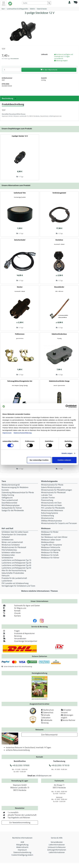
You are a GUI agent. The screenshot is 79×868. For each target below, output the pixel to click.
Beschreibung (9, 98)
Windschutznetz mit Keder (52, 505)
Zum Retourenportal (49, 735)
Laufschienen (7, 581)
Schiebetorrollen (8, 555)
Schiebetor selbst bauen (11, 552)
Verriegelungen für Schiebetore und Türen (18, 586)
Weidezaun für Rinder (50, 532)
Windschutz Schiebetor (11, 545)
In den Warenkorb (49, 70)
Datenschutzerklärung (23, 433)
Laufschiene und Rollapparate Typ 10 (16, 560)
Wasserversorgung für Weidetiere (15, 487)
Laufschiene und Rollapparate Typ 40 (16, 565)
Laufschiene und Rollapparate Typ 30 (16, 563)
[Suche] (35, 3)
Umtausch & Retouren (57, 847)
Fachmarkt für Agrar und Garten (21, 606)
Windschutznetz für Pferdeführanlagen (57, 490)
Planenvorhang (47, 500)
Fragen (11, 631)
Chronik (11, 613)
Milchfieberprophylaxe (11, 505)
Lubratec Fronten (48, 498)
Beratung (12, 636)
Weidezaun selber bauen (51, 540)
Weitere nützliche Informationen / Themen (39, 591)
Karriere (11, 616)
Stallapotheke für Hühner (12, 508)
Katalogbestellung (40, 673)
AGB (22, 842)
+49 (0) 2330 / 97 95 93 (59, 765)
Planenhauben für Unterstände (14, 534)
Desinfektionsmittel (9, 503)
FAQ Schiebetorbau (9, 550)
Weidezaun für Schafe (50, 555)
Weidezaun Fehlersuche (51, 547)
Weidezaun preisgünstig (51, 550)
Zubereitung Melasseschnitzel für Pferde (18, 492)
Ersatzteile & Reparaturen (18, 633)
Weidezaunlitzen (48, 542)
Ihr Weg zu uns (14, 608)
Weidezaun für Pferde (50, 552)
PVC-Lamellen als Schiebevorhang (15, 583)
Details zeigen (67, 453)
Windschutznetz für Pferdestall (53, 492)
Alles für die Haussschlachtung (14, 570)
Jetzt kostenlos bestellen (39, 699)
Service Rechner (69, 720)
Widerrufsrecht (22, 847)
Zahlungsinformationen (57, 850)
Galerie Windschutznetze (51, 487)
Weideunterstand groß (11, 485)
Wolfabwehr (46, 534)
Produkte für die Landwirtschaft (14, 578)
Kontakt (11, 611)
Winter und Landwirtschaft (12, 542)
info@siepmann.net (44, 776)
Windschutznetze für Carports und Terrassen (59, 523)
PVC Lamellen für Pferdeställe (53, 508)
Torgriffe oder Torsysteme (51, 545)
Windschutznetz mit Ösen (51, 503)
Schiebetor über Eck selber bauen (15, 532)
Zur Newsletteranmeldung (20, 823)
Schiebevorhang (47, 516)
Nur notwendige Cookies (39, 460)
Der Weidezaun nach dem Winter (54, 537)
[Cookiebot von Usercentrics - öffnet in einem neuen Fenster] (67, 406)
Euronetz (5, 490)
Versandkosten (15, 59)
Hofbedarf (6, 537)
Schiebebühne (7, 558)
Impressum (7, 433)
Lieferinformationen (57, 845)
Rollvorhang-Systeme (50, 513)
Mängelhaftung (22, 845)
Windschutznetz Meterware (52, 510)
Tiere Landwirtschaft (10, 500)
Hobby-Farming (8, 495)
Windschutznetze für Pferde (52, 485)
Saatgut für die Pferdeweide (13, 510)
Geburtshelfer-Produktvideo (13, 573)
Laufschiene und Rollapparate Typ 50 (16, 568)
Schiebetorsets (7, 540)
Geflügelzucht (7, 498)
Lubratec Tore (47, 495)
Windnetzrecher (47, 518)
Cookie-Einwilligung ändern (22, 855)
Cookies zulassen (64, 460)
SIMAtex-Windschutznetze (51, 521)
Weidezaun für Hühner (50, 558)
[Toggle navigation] (4, 3)
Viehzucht (6, 576)
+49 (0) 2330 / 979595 (20, 765)
